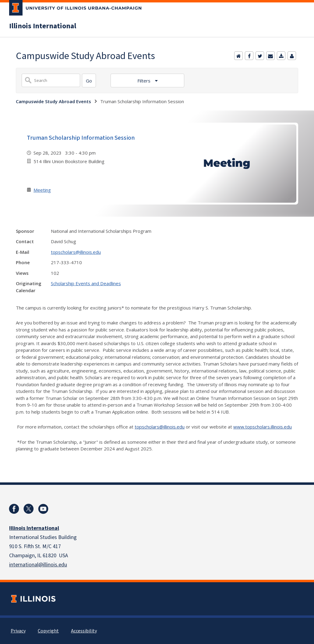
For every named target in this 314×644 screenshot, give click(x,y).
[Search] (89, 80)
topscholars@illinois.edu (76, 252)
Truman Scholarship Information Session (81, 138)
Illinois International (43, 26)
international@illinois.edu (38, 565)
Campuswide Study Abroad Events (53, 101)
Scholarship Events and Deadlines (86, 283)
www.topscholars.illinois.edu (263, 427)
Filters (145, 81)
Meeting (42, 190)
